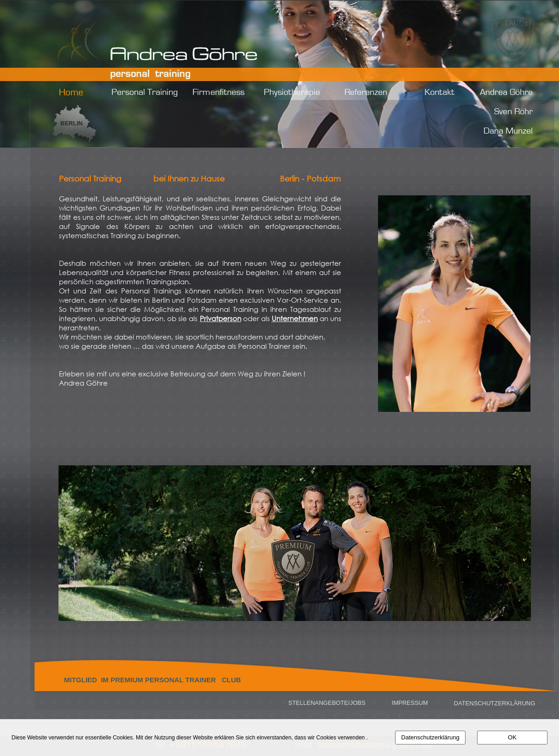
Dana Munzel (508, 131)
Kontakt (440, 92)
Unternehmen (295, 318)
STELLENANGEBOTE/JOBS (327, 703)
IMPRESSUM (409, 703)
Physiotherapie (292, 92)
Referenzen (366, 92)
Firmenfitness (218, 92)
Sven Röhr (513, 111)
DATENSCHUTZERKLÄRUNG (494, 703)
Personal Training (145, 92)
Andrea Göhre (506, 92)
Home (71, 92)
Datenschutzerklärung (430, 737)
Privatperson (221, 318)
